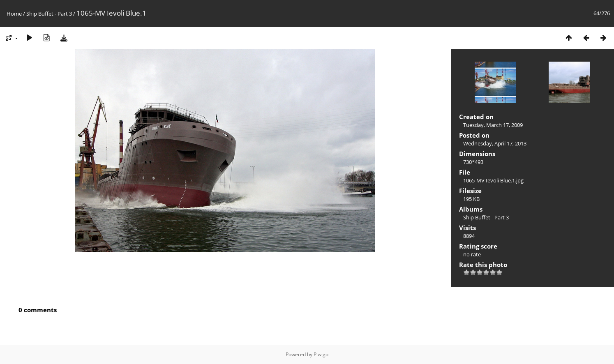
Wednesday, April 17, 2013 (495, 143)
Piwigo (321, 354)
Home (14, 14)
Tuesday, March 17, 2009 (493, 125)
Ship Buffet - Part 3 (49, 14)
